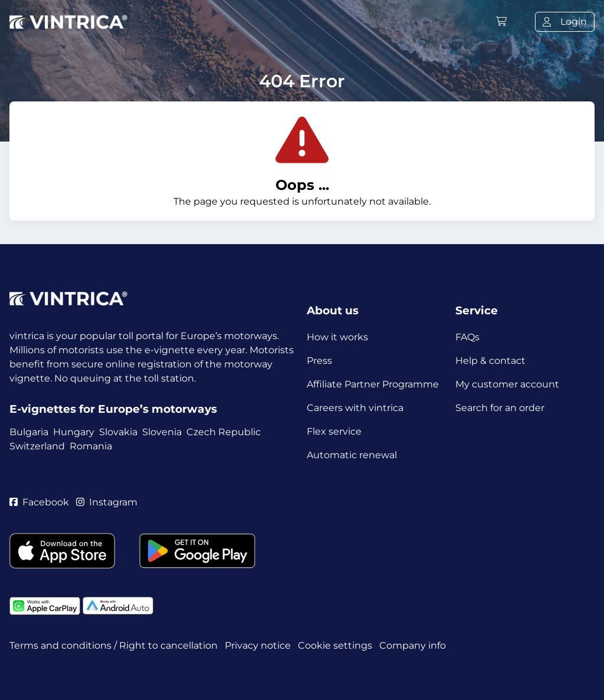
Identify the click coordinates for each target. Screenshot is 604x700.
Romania (91, 446)
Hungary (74, 432)
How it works (337, 337)
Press (319, 361)
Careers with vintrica (355, 408)
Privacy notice (258, 645)
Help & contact (490, 361)
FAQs (467, 337)
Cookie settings (335, 645)
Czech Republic (224, 432)
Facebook (39, 502)
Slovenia (162, 432)
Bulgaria (29, 432)
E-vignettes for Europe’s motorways (113, 409)
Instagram (107, 502)
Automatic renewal (352, 455)
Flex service (334, 431)
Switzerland (37, 446)
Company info (413, 645)
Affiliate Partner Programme (373, 384)
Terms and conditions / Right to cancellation (114, 645)
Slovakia (118, 432)
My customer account (507, 384)
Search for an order (500, 408)
